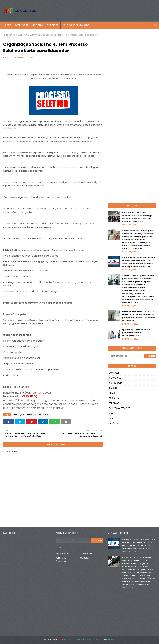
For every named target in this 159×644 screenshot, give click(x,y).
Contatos (85, 558)
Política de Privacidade (62, 559)
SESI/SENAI (114, 423)
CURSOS (113, 388)
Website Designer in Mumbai (77, 640)
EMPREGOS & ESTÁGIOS (28, 35)
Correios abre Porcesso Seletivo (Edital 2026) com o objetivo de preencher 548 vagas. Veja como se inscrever (139, 316)
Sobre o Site (86, 554)
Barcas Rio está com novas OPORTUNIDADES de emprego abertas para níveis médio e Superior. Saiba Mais (137, 217)
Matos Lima (10, 57)
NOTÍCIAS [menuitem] (37, 25)
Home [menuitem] (8, 25)
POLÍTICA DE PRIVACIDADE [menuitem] (76, 25)
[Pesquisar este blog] (126, 356)
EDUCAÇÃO (18, 415)
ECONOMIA (114, 398)
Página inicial (10, 35)
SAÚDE (112, 418)
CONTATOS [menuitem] (53, 25)
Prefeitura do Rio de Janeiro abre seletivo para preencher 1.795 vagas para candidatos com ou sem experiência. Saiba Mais (139, 262)
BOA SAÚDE (114, 373)
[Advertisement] (132, 116)
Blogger (111, 640)
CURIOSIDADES (116, 383)
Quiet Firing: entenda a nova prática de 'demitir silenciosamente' (136, 333)
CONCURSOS (115, 378)
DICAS (112, 393)
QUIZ (111, 413)
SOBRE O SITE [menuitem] (22, 25)
